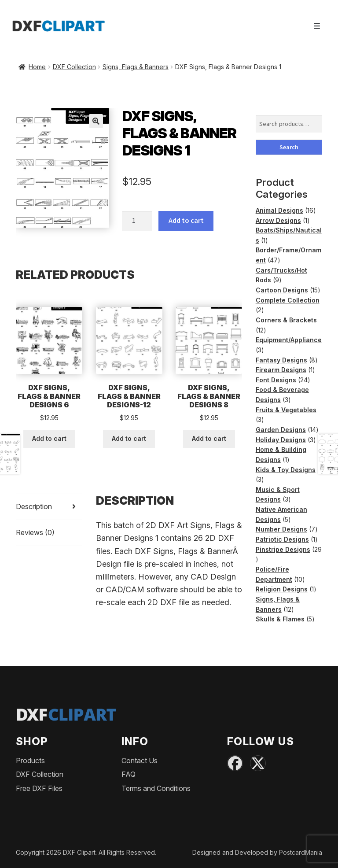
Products (30, 761)
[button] (96, 121)
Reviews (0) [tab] (35, 532)
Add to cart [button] (49, 438)
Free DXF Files (39, 788)
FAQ (129, 774)
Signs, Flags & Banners (136, 67)
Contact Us (140, 761)
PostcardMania (301, 852)
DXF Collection (74, 67)
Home (37, 67)
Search (289, 147)
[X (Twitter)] (258, 763)
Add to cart (186, 220)
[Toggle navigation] (317, 26)
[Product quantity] (137, 221)
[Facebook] (235, 763)
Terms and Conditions (156, 788)
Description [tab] (34, 506)
